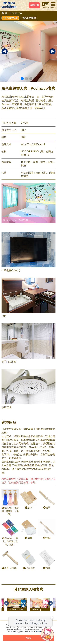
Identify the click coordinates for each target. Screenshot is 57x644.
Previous (7, 603)
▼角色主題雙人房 (10, 18)
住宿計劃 (34, 5)
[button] (22, 79)
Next (50, 603)
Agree (28, 638)
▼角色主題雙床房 (29, 18)
